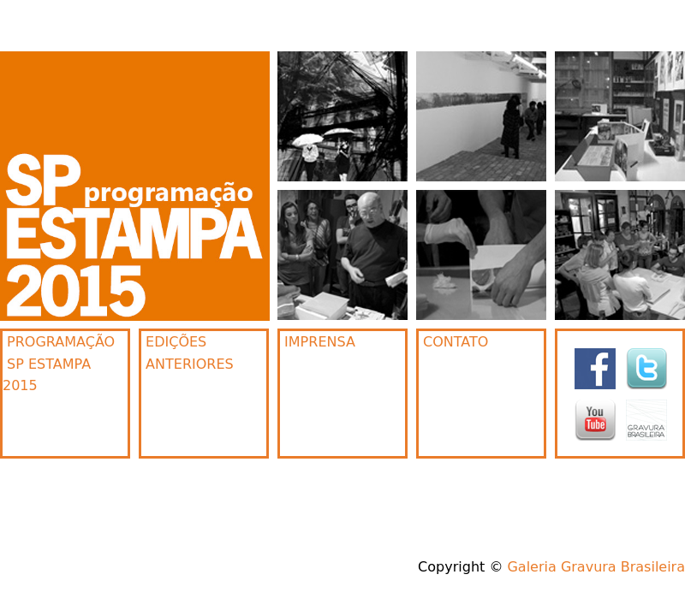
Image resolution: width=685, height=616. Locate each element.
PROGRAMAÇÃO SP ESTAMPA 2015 (59, 364)
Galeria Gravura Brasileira (596, 567)
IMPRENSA (318, 342)
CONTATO (453, 342)
